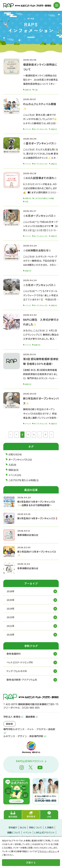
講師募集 (30, 717)
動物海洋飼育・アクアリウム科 (22, 680)
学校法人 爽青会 (12, 717)
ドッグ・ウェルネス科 (17, 671)
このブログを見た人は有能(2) (23, 480)
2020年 (10, 635)
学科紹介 (13, 827)
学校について (36, 827)
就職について (14, 832)
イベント (27, 832)
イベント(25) (15, 475)
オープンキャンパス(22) (20, 459)
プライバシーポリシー (47, 851)
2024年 (10, 609)
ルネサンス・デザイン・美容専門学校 (23, 736)
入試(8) (12, 465)
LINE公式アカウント (45, 832)
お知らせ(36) (15, 454)
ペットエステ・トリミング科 (20, 662)
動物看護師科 (14, 654)
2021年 (10, 626)
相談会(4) (14, 470)
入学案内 (49, 827)
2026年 (10, 591)
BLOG (23, 827)
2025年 (10, 600)
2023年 (10, 617)
